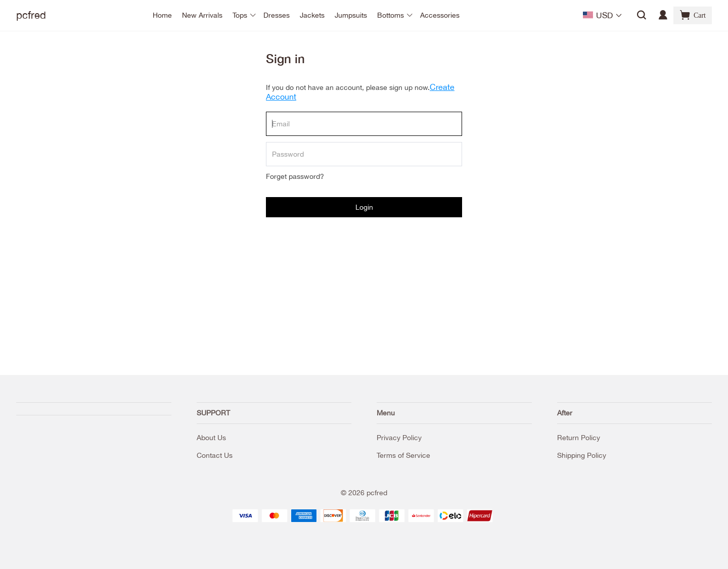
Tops (240, 15)
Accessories (440, 15)
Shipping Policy (582, 455)
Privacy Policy (399, 438)
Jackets (312, 15)
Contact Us (215, 455)
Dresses (277, 15)
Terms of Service (403, 455)
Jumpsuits (351, 15)
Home (162, 15)
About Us (211, 438)
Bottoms (391, 15)
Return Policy (579, 438)
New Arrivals (202, 15)
